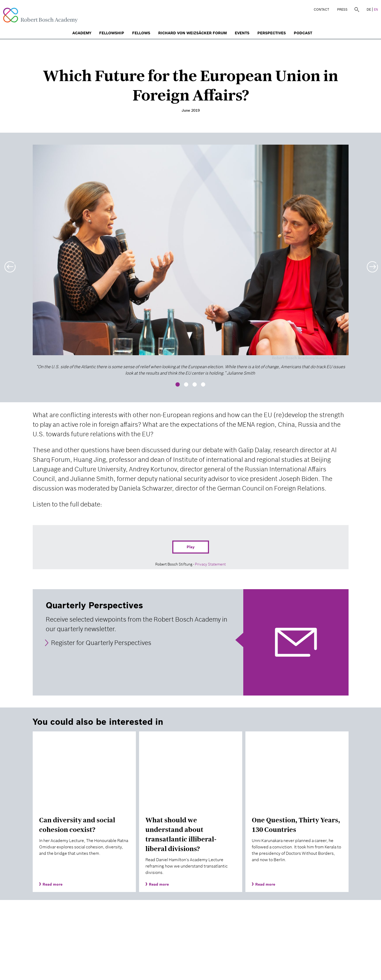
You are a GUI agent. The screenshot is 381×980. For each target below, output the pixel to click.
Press (342, 9)
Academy (82, 33)
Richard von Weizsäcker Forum (192, 33)
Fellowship (112, 33)
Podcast (303, 33)
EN (376, 9)
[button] (9, 263)
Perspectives (272, 33)
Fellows (141, 33)
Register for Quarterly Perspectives (101, 643)
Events (242, 33)
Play (191, 547)
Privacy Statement (210, 564)
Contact (321, 9)
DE (369, 9)
